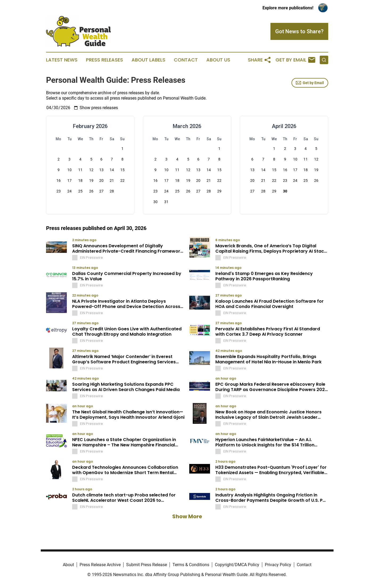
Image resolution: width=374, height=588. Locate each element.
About (68, 565)
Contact (186, 60)
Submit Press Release (147, 565)
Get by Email (310, 83)
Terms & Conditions (191, 565)
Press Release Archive (100, 565)
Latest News (62, 60)
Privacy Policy (278, 565)
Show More (187, 516)
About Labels (148, 60)
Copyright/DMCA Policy (237, 565)
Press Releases (104, 60)
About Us (218, 60)
